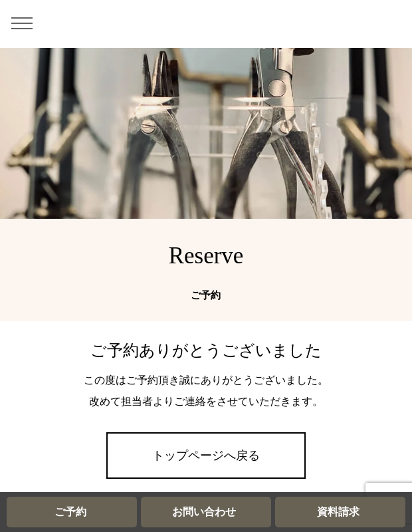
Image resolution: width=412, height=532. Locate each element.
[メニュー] (27, 23)
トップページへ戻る (206, 456)
